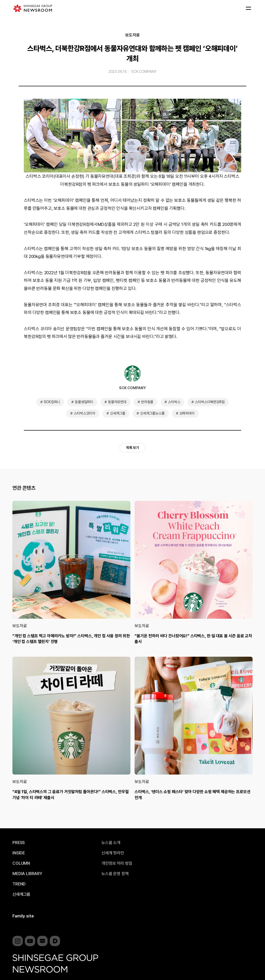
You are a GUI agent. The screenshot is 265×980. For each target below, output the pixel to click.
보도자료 (132, 35)
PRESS (19, 843)
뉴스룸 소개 (111, 843)
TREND (19, 884)
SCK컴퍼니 (52, 402)
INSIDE (19, 853)
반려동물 (147, 402)
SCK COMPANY (144, 72)
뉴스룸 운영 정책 (115, 874)
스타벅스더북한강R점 (210, 402)
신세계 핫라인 (113, 853)
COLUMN (21, 863)
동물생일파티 (84, 402)
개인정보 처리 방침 (117, 863)
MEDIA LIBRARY (27, 874)
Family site (23, 916)
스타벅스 (174, 402)
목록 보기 (132, 448)
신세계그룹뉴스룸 (152, 413)
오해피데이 (187, 413)
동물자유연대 (117, 402)
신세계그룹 (118, 413)
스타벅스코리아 (84, 413)
